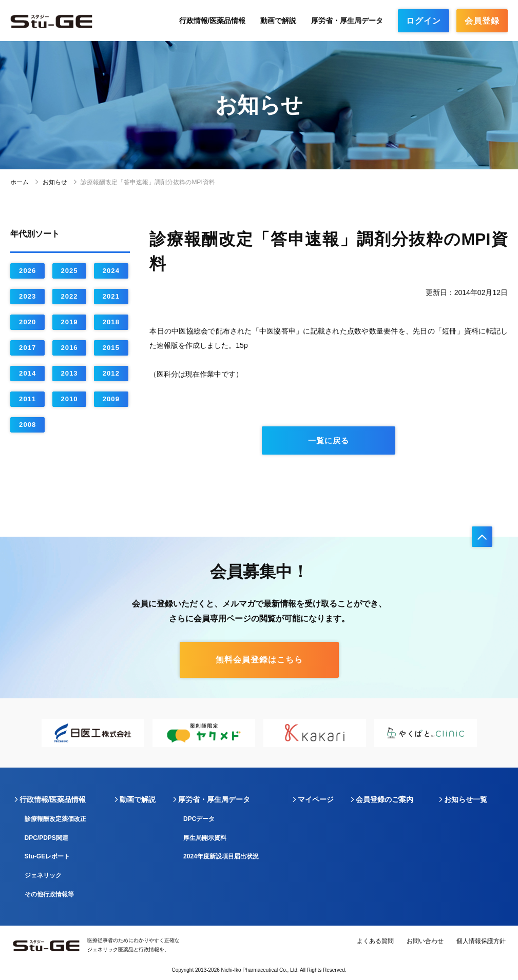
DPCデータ (199, 819)
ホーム (20, 182)
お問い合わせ (425, 941)
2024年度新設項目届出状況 (221, 856)
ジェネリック (43, 875)
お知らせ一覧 (466, 799)
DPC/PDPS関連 (46, 838)
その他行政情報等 (49, 894)
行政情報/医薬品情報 (213, 21)
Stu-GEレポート (47, 856)
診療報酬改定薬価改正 (55, 819)
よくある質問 (375, 941)
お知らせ (55, 182)
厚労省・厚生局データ (347, 21)
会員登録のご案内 (385, 799)
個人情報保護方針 (481, 941)
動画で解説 (278, 21)
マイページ (316, 799)
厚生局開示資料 (205, 838)
